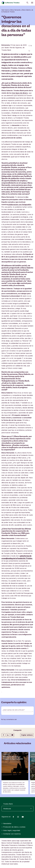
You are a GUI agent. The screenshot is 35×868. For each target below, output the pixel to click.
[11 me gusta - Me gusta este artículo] (30, 46)
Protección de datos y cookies (13, 827)
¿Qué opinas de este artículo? (14, 710)
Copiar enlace (27, 735)
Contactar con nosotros (11, 834)
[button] (33, 775)
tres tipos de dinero (20, 93)
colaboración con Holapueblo (19, 204)
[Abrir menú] (32, 3)
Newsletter (6, 823)
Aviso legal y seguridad (11, 830)
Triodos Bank (8, 804)
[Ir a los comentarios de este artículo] (29, 51)
